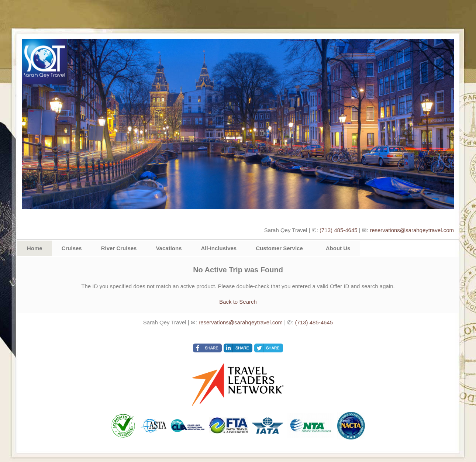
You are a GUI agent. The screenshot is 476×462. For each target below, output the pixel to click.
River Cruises (119, 248)
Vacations (169, 248)
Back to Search (238, 302)
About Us (338, 248)
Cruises (72, 248)
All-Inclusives (219, 248)
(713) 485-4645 (339, 230)
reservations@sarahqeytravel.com (412, 230)
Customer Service (279, 248)
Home (35, 248)
